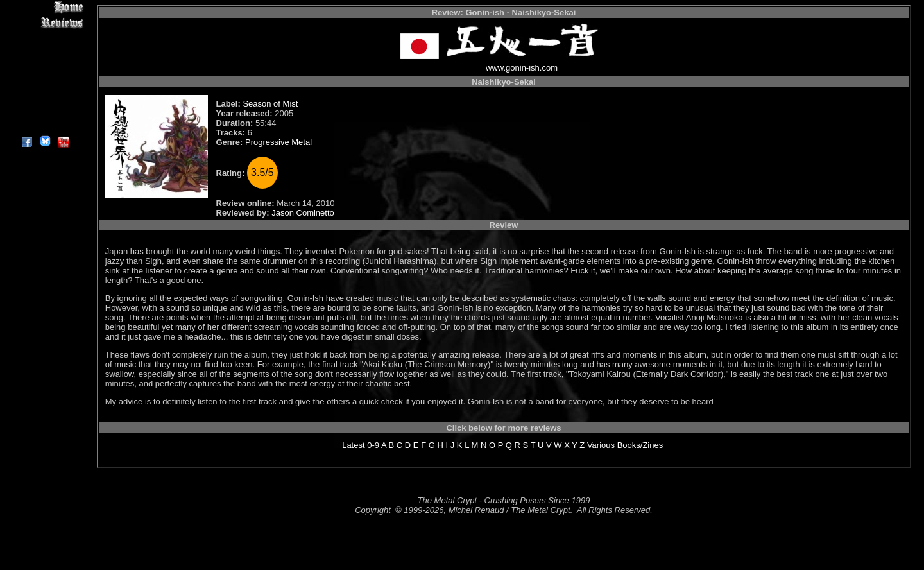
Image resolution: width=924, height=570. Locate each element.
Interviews (45, 37)
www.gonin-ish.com (522, 68)
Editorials (45, 52)
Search (45, 96)
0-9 (373, 445)
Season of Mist (270, 104)
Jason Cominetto (303, 213)
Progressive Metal (278, 142)
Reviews (45, 22)
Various (601, 445)
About (45, 125)
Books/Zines (640, 445)
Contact (45, 111)
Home (45, 7)
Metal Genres (45, 81)
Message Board (45, 66)
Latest (353, 445)
